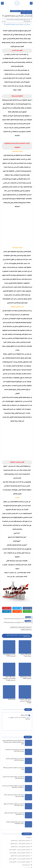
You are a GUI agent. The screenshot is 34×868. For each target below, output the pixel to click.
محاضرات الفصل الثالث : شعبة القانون (20, 844)
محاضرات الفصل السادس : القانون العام (20, 862)
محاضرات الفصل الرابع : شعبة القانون (20, 856)
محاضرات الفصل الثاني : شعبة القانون (20, 847)
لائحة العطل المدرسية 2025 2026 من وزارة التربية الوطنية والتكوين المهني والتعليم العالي (13, 742)
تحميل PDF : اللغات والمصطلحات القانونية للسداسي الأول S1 (9, 679)
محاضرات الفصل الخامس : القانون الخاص (20, 850)
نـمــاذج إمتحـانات (26, 865)
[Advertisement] (17, 226)
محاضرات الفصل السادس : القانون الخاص (19, 859)
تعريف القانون (12, 699)
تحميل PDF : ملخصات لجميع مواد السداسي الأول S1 (25, 701)
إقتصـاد (28, 838)
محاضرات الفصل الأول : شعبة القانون (21, 11)
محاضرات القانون (26, 13)
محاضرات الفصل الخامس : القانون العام (20, 853)
